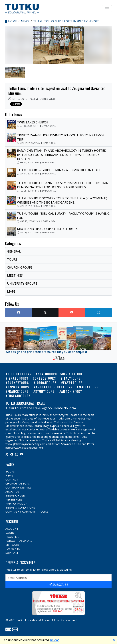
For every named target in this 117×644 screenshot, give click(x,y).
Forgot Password (19, 541)
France (18, 391)
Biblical (19, 374)
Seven (60, 374)
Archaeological (54, 387)
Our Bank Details (18, 487)
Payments (13, 549)
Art (72, 391)
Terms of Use (15, 495)
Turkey (18, 383)
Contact (12, 479)
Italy (72, 378)
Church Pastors (18, 483)
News (25, 21)
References (14, 499)
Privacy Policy (16, 503)
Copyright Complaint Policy (27, 511)
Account (12, 529)
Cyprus (18, 387)
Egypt (73, 383)
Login (10, 533)
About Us (12, 491)
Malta (89, 387)
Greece (45, 378)
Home (13, 21)
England (19, 396)
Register (12, 537)
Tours (10, 471)
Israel (18, 378)
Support (12, 553)
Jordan (46, 383)
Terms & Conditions (20, 507)
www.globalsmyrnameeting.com (25, 444)
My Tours (12, 545)
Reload (55, 640)
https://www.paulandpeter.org (25, 448)
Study (45, 391)
